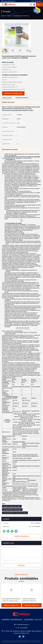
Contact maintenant (21, 536)
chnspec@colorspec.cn (8, 1)
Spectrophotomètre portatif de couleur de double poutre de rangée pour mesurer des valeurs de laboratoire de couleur (11, 600)
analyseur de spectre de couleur (12, 506)
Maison (3, 16)
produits (9, 16)
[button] (30, 51)
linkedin (20, 637)
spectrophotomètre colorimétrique (12, 510)
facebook (23, 637)
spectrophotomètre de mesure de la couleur (15, 513)
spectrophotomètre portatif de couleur (22, 16)
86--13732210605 (36, 1)
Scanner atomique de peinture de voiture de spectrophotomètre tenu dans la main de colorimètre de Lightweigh (31, 600)
